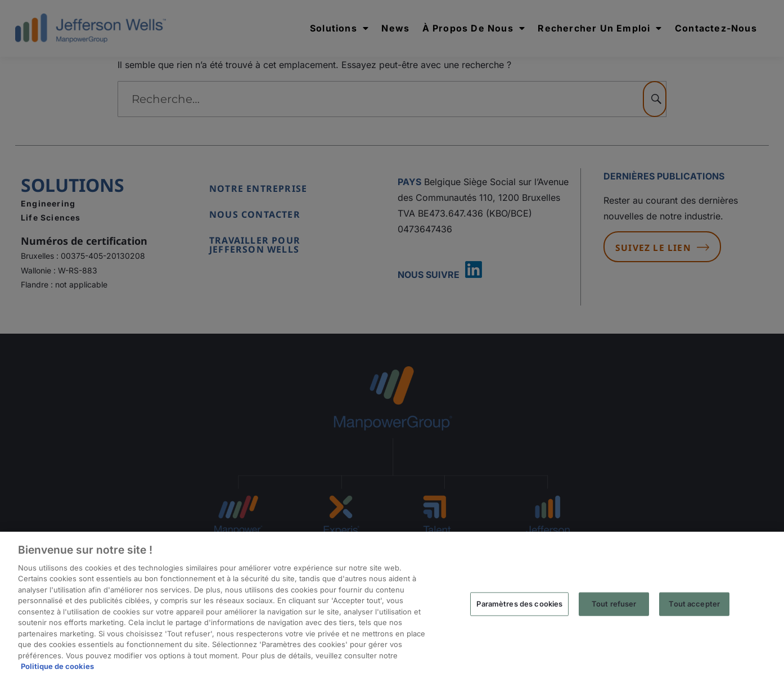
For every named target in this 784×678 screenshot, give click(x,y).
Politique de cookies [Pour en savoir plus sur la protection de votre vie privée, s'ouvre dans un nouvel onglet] (57, 666)
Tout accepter (694, 604)
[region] (392, 605)
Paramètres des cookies (519, 604)
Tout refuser (614, 604)
